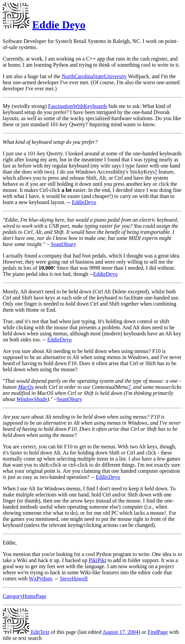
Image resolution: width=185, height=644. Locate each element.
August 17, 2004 (120, 632)
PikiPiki (98, 560)
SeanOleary (64, 244)
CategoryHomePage (25, 596)
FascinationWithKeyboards (78, 106)
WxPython (40, 579)
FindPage (158, 632)
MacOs (26, 387)
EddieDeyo (84, 202)
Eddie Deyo (59, 25)
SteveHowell (74, 579)
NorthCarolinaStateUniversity (94, 76)
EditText (26, 632)
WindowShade (32, 399)
